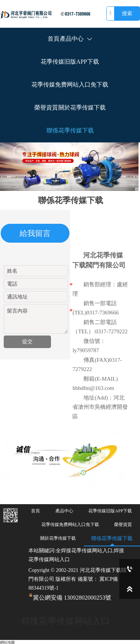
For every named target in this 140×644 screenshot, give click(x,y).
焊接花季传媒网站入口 (65, 621)
